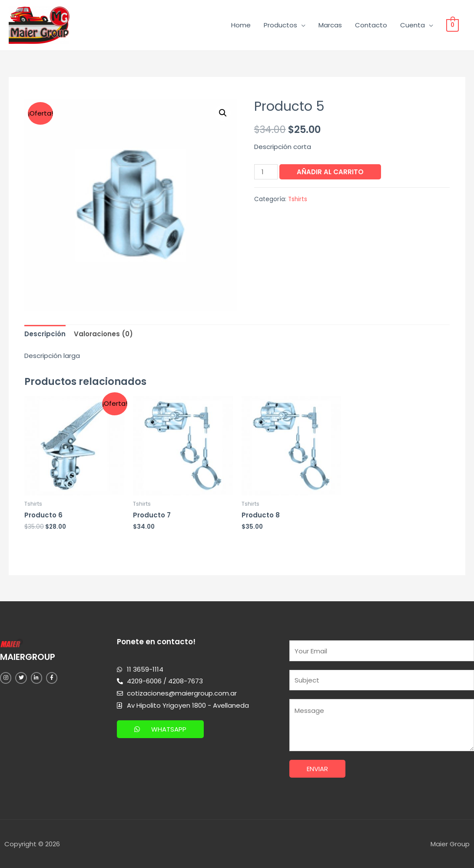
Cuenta (413, 25)
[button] (160, 729)
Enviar (317, 769)
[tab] (45, 334)
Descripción (45, 334)
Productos (281, 25)
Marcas (331, 25)
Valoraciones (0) (103, 334)
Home (242, 25)
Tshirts (298, 199)
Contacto (372, 25)
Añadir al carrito (330, 172)
